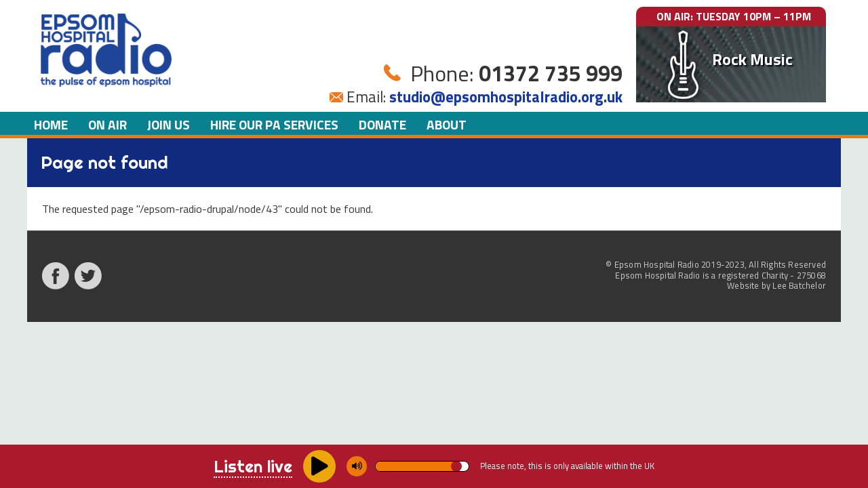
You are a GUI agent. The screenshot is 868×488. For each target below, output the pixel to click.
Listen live (253, 466)
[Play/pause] (319, 466)
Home (51, 124)
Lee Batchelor (799, 285)
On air (107, 124)
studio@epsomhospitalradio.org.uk (506, 97)
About (447, 124)
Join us (169, 124)
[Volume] (422, 466)
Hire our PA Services (274, 124)
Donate (382, 124)
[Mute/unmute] (357, 466)
